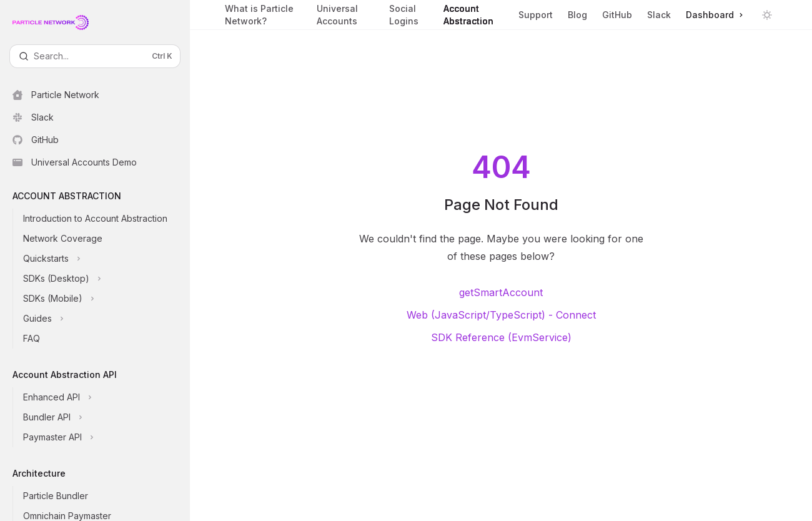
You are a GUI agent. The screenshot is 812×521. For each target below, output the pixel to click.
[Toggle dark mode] (767, 15)
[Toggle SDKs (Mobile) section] (105, 299)
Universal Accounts (345, 17)
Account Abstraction (473, 17)
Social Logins (409, 17)
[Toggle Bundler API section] (105, 417)
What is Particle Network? (263, 17)
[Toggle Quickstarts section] (105, 259)
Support (536, 20)
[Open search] (95, 56)
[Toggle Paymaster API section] (105, 437)
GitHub (617, 15)
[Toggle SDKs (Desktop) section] (105, 279)
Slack (659, 15)
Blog (577, 15)
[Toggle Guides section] (105, 319)
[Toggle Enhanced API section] (105, 397)
